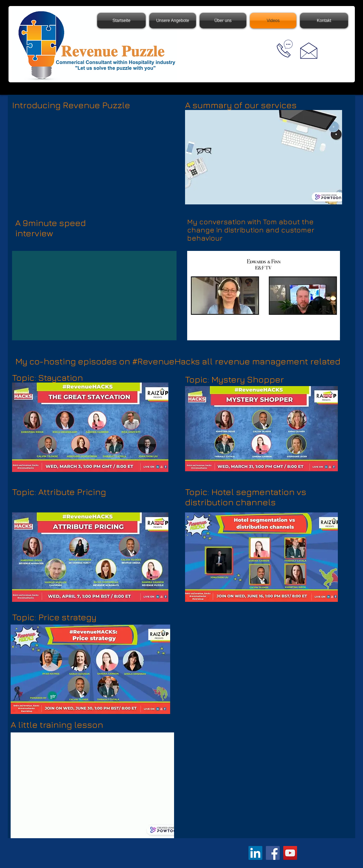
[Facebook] (273, 853)
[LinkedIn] (255, 853)
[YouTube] (290, 853)
